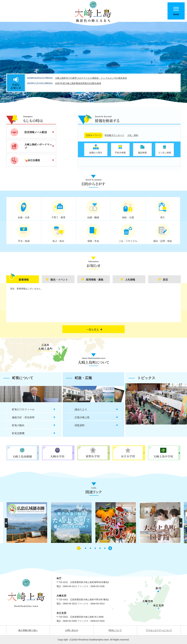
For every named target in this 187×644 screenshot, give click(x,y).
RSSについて (115, 630)
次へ (181, 523)
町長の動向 (18, 425)
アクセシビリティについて (159, 630)
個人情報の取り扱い (28, 630)
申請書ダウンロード (114, 135)
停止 (110, 548)
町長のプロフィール (23, 409)
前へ (6, 523)
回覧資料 (80, 425)
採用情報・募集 (95, 280)
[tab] (23, 279)
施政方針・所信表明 (23, 417)
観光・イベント (59, 280)
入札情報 (130, 280)
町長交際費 (18, 433)
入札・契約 (133, 135)
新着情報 (24, 280)
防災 (165, 280)
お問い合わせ (72, 630)
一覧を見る (93, 330)
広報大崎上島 (82, 417)
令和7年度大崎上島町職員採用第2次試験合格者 (78, 83)
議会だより (81, 409)
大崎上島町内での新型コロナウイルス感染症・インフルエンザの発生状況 (91, 78)
